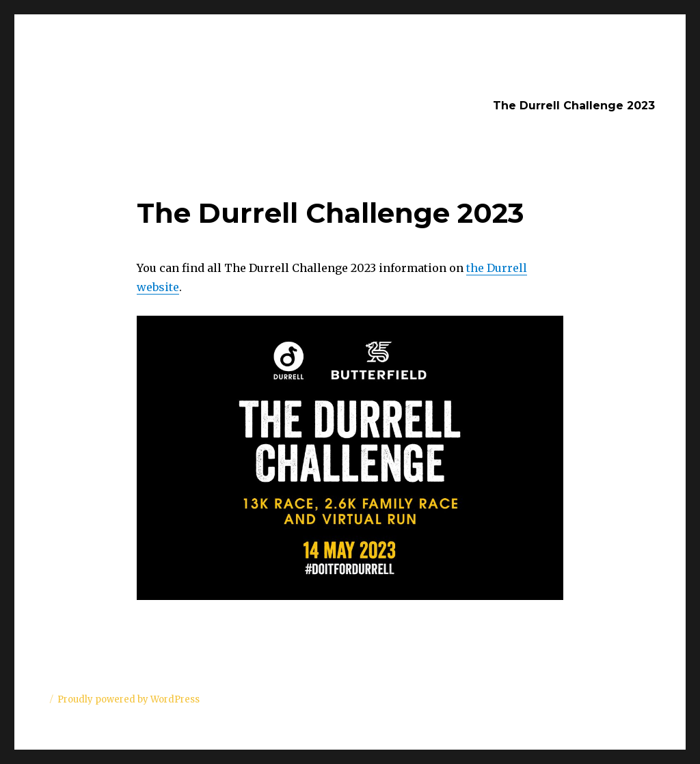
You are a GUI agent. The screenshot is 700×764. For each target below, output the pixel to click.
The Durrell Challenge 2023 (574, 106)
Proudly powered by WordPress (129, 699)
